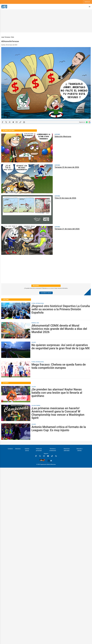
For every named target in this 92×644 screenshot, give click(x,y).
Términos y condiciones (53, 450)
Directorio (18, 449)
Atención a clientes (79, 450)
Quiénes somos (27, 450)
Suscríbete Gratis (46, 293)
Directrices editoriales (67, 450)
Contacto (10, 449)
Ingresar (87, 2)
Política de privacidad (39, 450)
